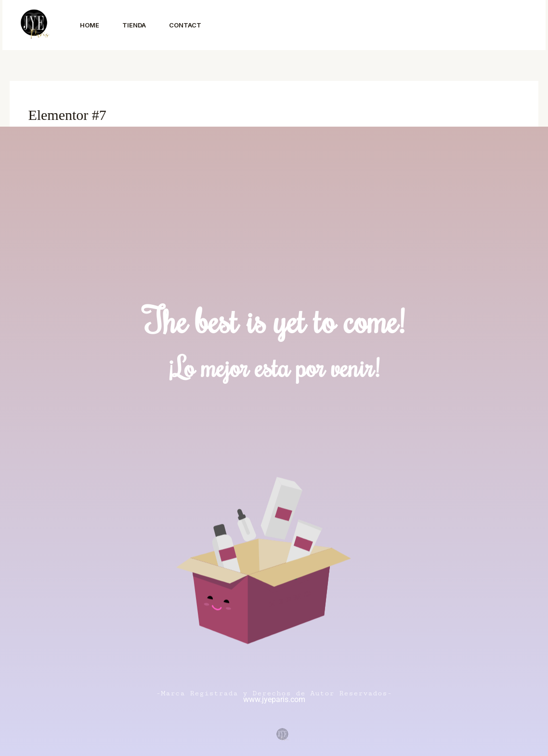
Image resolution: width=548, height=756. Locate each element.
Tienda (134, 25)
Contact (185, 25)
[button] (480, 25)
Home (90, 25)
